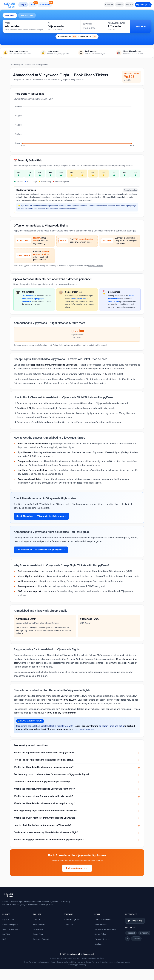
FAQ (4, 939)
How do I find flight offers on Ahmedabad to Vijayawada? (42, 825)
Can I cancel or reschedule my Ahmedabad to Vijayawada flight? (46, 832)
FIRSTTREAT (24, 241)
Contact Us (69, 924)
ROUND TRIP (27, 15)
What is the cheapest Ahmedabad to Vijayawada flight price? (44, 789)
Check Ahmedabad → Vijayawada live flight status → (41, 516)
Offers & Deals (39, 920)
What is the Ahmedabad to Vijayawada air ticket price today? (44, 803)
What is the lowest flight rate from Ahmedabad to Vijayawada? (45, 818)
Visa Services (39, 924)
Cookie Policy (100, 934)
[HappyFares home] (9, 5)
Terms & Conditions (103, 920)
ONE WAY (10, 15)
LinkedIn (136, 939)
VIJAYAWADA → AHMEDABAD (77, 37)
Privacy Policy (100, 924)
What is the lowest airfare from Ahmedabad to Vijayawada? (43, 796)
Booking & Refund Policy (105, 929)
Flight (23, 5)
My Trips (6, 934)
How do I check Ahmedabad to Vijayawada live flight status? (44, 760)
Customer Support (41, 939)
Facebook (131, 933)
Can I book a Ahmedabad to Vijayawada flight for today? (42, 782)
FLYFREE (107, 241)
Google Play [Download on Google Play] (135, 921)
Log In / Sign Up (143, 5)
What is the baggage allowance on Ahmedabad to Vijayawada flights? (49, 840)
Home (13, 65)
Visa (34, 4)
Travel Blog (38, 934)
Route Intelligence (10, 924)
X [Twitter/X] (127, 939)
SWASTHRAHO (24, 256)
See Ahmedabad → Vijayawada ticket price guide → (41, 550)
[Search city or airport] (24, 29)
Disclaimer (99, 944)
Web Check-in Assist (11, 929)
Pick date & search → (77, 868)
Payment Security (102, 939)
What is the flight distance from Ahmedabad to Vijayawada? (44, 753)
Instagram (144, 933)
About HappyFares (72, 920)
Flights (20, 65)
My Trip (129, 5)
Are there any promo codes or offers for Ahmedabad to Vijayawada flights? (51, 774)
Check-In (109, 5)
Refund (119, 5)
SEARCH (141, 26)
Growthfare (46, 4)
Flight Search (8, 920)
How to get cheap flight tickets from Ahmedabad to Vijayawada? (46, 811)
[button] (118, 26)
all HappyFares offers (96, 266)
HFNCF (63, 241)
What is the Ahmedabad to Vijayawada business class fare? (44, 767)
